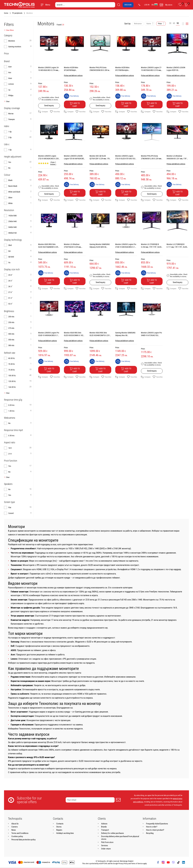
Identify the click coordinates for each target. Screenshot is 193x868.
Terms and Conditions (20, 833)
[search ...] (85, 5)
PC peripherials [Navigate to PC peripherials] (17, 13)
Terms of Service (137, 864)
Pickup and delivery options (73, 75)
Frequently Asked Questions (157, 824)
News (14, 830)
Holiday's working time (65, 833)
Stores (59, 827)
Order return (106, 849)
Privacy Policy (123, 864)
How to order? (152, 827)
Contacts (60, 824)
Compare (43, 112)
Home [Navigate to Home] (6, 13)
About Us (15, 824)
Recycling (150, 833)
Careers (15, 827)
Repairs (59, 830)
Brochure (128, 5)
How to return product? (155, 830)
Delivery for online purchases (113, 833)
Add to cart (75, 105)
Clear (7, 102)
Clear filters (9, 30)
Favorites (55, 112)
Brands (104, 827)
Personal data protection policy (23, 840)
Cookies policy (17, 836)
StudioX (131, 861)
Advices (104, 824)
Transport (105, 830)
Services (105, 845)
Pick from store (107, 842)
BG (155, 5)
